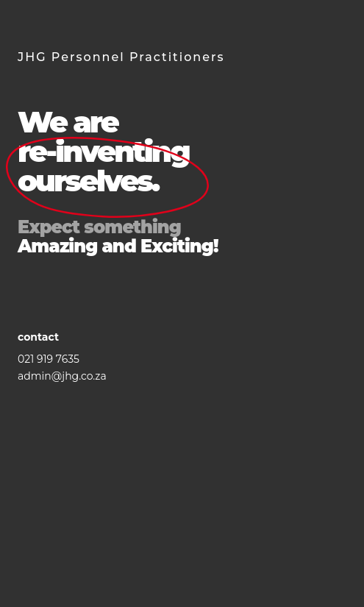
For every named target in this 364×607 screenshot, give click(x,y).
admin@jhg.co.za (62, 376)
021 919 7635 (49, 359)
